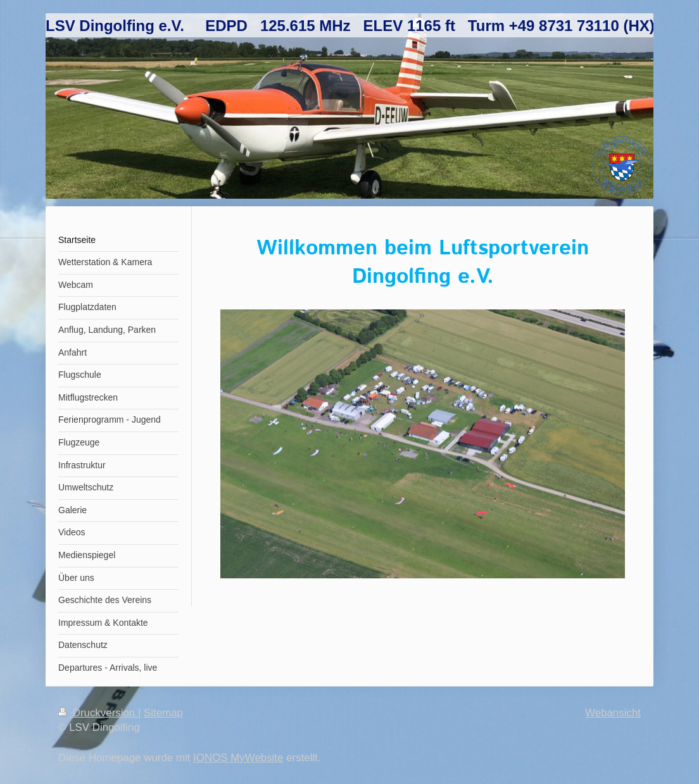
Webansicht (613, 713)
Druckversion (98, 713)
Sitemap (163, 713)
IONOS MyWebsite (238, 758)
